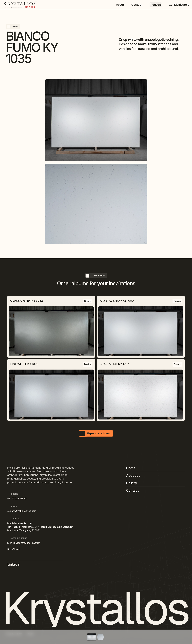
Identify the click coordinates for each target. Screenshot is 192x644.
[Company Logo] (21, 5)
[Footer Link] (155, 469)
